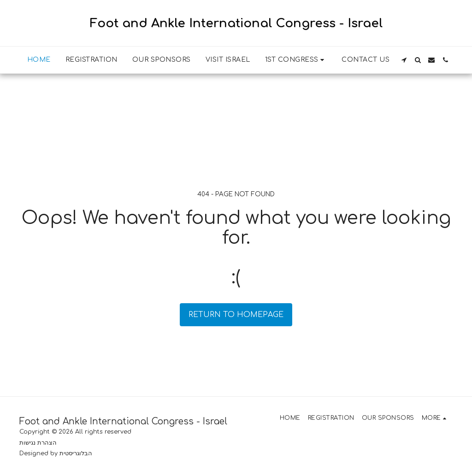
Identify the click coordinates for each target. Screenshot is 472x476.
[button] (296, 60)
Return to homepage (236, 315)
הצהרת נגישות (38, 443)
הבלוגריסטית (76, 453)
